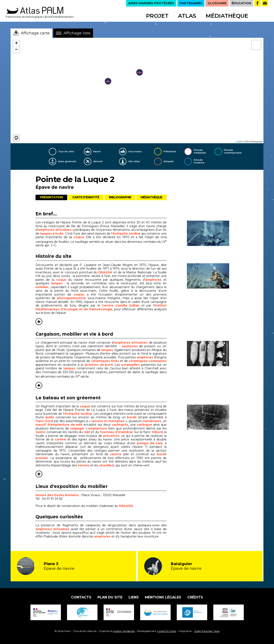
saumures (130, 346)
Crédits (195, 597)
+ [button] (16, 43)
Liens (134, 597)
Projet (157, 16)
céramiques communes (148, 361)
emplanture (98, 428)
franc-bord (44, 421)
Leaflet (239, 142)
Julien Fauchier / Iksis (207, 631)
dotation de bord (99, 365)
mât (87, 432)
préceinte (111, 436)
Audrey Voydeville (124, 631)
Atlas (187, 16)
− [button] (16, 50)
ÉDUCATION (241, 3)
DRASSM (105, 272)
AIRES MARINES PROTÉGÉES (151, 3)
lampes (57, 283)
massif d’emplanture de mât (60, 425)
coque (79, 237)
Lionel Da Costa (167, 631)
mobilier (42, 287)
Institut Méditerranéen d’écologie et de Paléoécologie (101, 307)
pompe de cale (150, 443)
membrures (152, 421)
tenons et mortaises (108, 421)
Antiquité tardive (126, 234)
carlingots (120, 425)
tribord (157, 432)
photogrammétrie (71, 298)
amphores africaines (55, 230)
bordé (132, 417)
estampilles (131, 365)
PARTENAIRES (191, 3)
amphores (153, 280)
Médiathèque (227, 16)
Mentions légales (163, 597)
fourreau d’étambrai (116, 432)
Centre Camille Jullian (121, 305)
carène (60, 439)
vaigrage (77, 428)
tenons (84, 465)
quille (50, 417)
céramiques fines (105, 361)
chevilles (106, 465)
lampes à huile (52, 234)
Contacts (81, 597)
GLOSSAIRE (217, 3)
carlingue (144, 425)
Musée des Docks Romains (57, 495)
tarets (41, 432)
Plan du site (110, 597)
